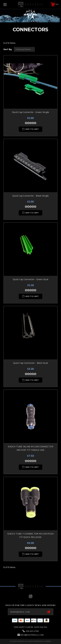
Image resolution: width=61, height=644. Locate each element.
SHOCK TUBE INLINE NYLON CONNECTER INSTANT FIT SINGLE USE (30, 448)
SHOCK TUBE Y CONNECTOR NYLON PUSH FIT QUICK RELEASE (30, 535)
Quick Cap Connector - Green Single (31, 112)
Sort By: (8, 49)
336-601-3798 (32, 631)
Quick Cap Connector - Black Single (31, 196)
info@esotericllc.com (32, 635)
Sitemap (48, 641)
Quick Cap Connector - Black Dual (30, 363)
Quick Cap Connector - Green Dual (30, 279)
